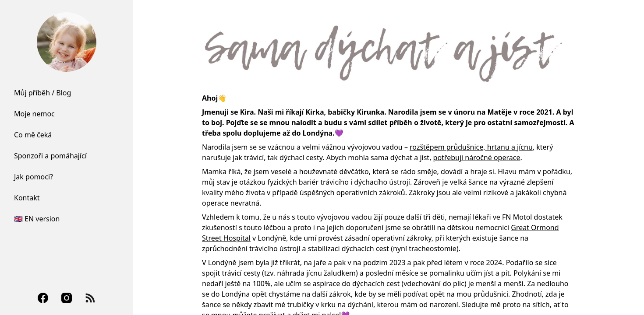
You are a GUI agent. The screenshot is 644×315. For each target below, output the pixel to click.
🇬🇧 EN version (37, 219)
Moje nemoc (34, 114)
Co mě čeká (33, 135)
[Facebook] (43, 298)
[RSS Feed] (90, 298)
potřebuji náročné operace (477, 157)
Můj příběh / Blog (42, 93)
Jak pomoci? (34, 177)
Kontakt (27, 198)
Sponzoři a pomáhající (50, 156)
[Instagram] (67, 298)
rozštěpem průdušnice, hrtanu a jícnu (471, 147)
